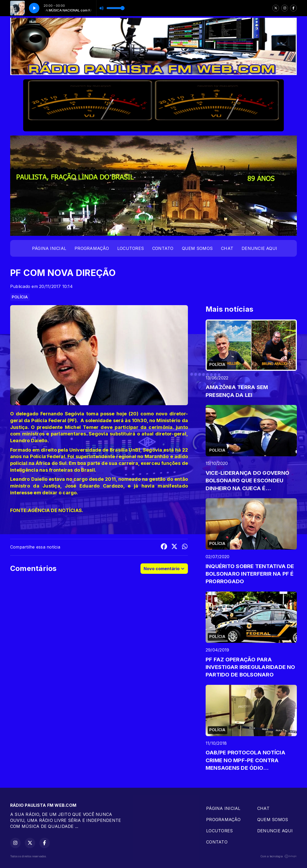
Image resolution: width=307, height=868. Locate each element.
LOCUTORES (131, 248)
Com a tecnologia (279, 856)
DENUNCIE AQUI (259, 248)
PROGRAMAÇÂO (92, 248)
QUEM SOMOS (197, 248)
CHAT (227, 248)
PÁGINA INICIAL (49, 248)
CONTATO (163, 248)
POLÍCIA (20, 297)
